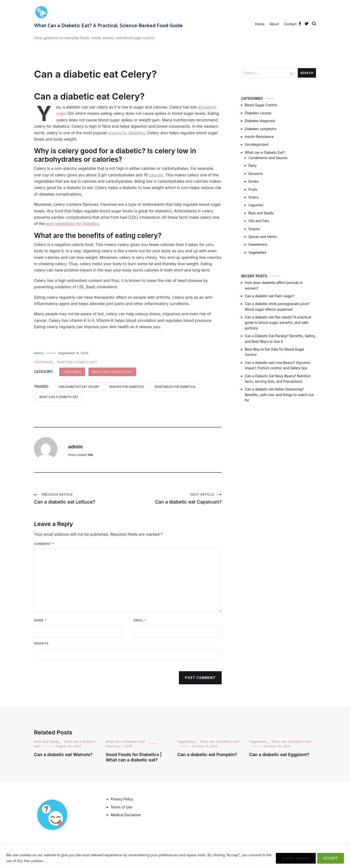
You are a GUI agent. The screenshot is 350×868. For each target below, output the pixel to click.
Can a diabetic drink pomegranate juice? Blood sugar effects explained (277, 306)
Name (40, 621)
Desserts (256, 174)
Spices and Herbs (263, 237)
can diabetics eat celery (79, 387)
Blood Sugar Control (261, 105)
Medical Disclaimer (126, 816)
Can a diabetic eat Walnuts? (63, 755)
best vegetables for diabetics (73, 224)
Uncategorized (257, 144)
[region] (175, 856)
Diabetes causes (258, 113)
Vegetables (43, 362)
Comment (44, 544)
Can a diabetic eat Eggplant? (279, 755)
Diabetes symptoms (261, 129)
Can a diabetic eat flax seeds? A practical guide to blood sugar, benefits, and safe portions (278, 323)
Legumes (256, 205)
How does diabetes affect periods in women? (274, 285)
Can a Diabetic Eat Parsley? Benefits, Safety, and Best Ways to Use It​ (280, 339)
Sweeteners (258, 244)
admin (39, 353)
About (274, 24)
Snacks (254, 229)
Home (260, 24)
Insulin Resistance (259, 137)
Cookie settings (291, 858)
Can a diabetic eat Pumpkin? (207, 755)
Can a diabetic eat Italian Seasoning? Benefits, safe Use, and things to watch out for (279, 395)
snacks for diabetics (127, 133)
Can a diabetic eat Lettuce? (81, 499)
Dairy (253, 166)
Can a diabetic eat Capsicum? (175, 499)
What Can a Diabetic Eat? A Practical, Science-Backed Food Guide (108, 26)
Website (41, 644)
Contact (290, 24)
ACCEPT (329, 858)
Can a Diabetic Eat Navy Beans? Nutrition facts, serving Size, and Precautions (278, 379)
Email (140, 621)
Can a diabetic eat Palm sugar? (270, 296)
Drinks (254, 181)
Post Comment (200, 678)
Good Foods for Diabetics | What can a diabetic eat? (134, 758)
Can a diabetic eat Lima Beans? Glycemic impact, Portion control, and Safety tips (278, 365)
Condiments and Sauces (268, 158)
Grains (254, 197)
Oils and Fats (259, 221)
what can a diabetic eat (59, 397)
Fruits (253, 189)
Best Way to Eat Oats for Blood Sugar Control (275, 352)
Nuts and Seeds (261, 213)
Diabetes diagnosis (260, 121)
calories (156, 175)
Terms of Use (121, 808)
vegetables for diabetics (175, 387)
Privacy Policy (122, 800)
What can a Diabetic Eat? (77, 362)
